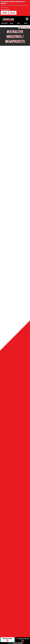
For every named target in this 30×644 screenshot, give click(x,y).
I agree (4, 13)
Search (26, 23)
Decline (13, 13)
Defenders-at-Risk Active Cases (23, 639)
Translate (26, 27)
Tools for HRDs (4, 23)
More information (5, 10)
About (19, 23)
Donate (11, 23)
